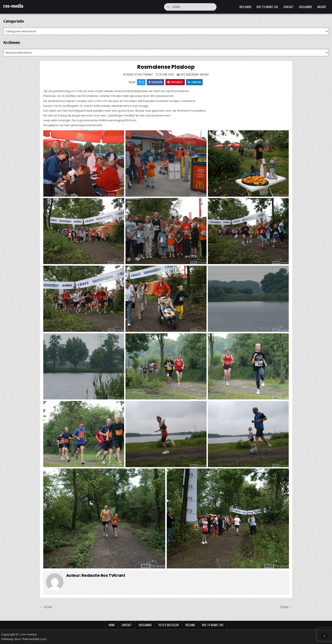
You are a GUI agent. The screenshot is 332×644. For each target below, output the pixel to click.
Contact (289, 7)
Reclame (190, 625)
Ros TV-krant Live (267, 7)
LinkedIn (194, 82)
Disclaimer (306, 7)
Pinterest (175, 82)
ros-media (13, 6)
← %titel (46, 607)
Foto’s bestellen (169, 625)
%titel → (286, 607)
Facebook (155, 82)
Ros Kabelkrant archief (195, 74)
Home (112, 625)
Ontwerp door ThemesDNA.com (24, 639)
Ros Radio (245, 7)
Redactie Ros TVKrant (140, 74)
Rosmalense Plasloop (166, 67)
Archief (322, 7)
